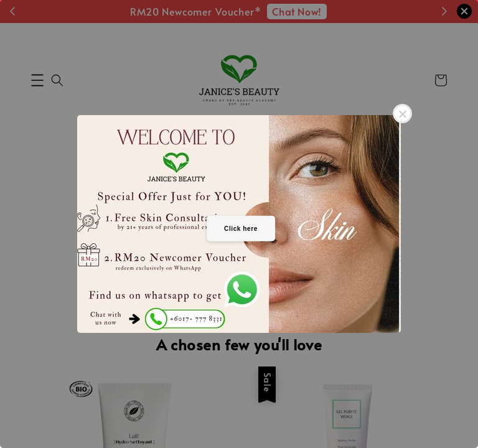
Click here (241, 228)
